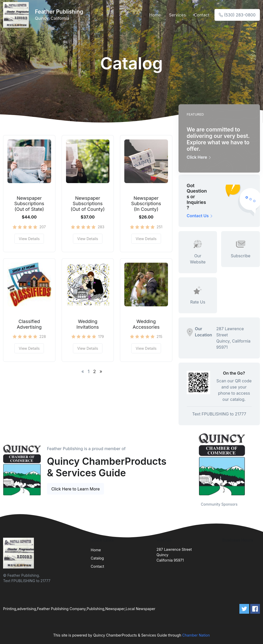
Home (155, 15)
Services (177, 15)
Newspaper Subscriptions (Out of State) (29, 204)
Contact (201, 15)
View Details (29, 239)
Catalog (97, 558)
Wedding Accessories (146, 324)
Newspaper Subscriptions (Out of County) (88, 204)
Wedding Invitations (88, 324)
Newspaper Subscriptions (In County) (146, 204)
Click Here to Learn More (76, 489)
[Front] (17, 15)
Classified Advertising (29, 324)
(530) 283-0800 (237, 15)
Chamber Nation (196, 635)
